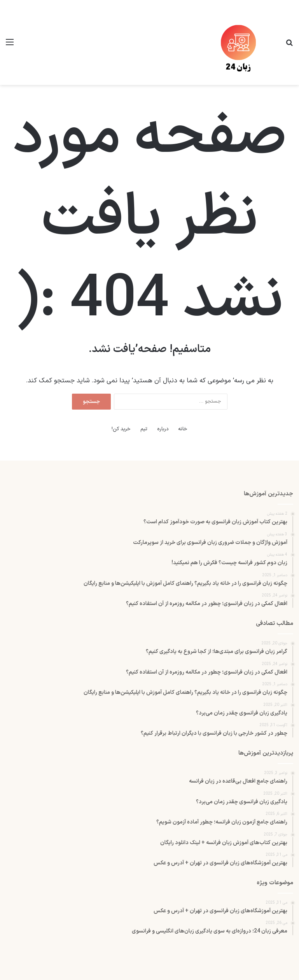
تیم (144, 429)
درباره (163, 429)
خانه (183, 429)
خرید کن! (121, 429)
